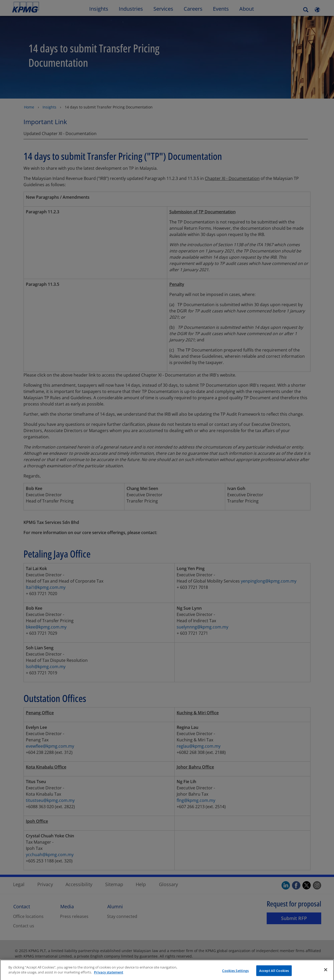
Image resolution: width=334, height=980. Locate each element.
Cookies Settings (235, 974)
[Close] (326, 973)
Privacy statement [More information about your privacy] (109, 976)
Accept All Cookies (274, 974)
